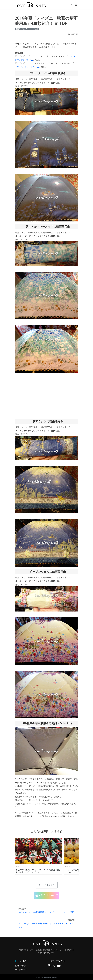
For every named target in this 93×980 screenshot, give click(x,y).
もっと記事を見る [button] (47, 885)
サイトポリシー (21, 970)
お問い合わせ (20, 966)
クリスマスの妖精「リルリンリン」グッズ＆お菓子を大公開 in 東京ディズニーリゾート (38, 871)
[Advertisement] (47, 396)
